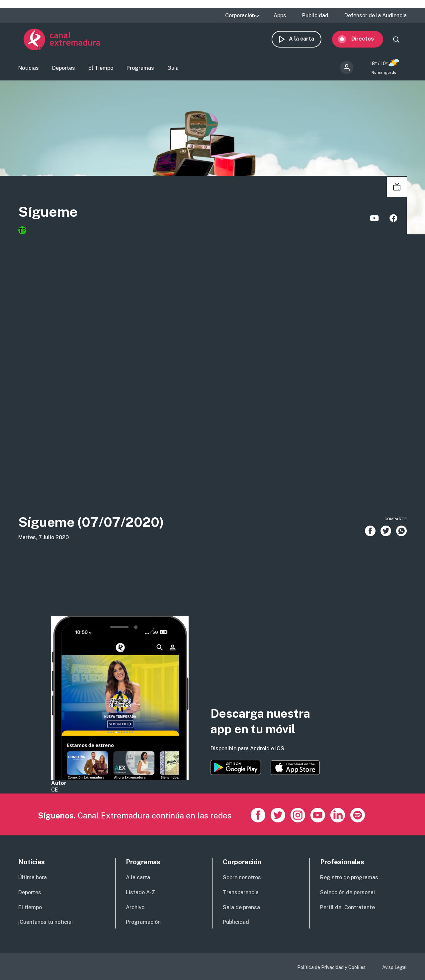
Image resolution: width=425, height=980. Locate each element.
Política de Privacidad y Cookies (331, 967)
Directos (368, 42)
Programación (143, 922)
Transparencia (241, 892)
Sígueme (60, 217)
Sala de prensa (241, 907)
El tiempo (30, 907)
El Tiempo (101, 72)
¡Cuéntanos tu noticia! (45, 922)
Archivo (135, 907)
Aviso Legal (394, 967)
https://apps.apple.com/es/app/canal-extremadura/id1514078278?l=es (295, 768)
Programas (140, 72)
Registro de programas (349, 877)
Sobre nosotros (242, 877)
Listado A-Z (140, 892)
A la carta (307, 42)
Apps (280, 16)
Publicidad (315, 16)
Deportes (64, 72)
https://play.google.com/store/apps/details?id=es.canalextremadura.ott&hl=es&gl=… (236, 767)
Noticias (29, 72)
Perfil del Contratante (347, 907)
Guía (173, 72)
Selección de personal (348, 892)
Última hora (33, 877)
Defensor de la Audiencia (376, 16)
